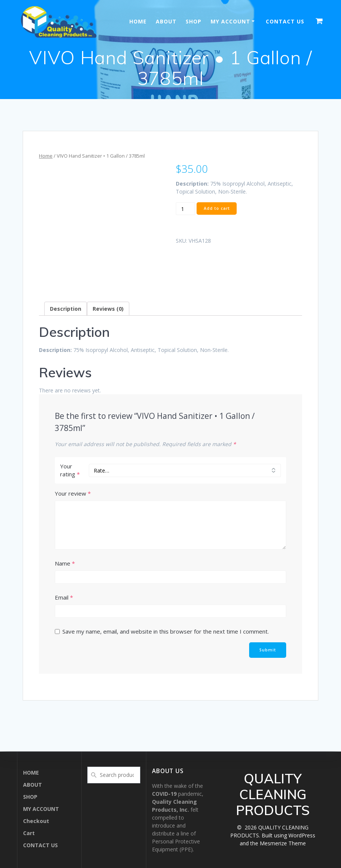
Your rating (70, 470)
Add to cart (217, 208)
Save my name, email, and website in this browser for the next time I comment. (166, 631)
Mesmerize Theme (283, 843)
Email (64, 597)
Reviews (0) (108, 309)
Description (66, 309)
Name (65, 563)
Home (46, 156)
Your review (73, 493)
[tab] (66, 309)
